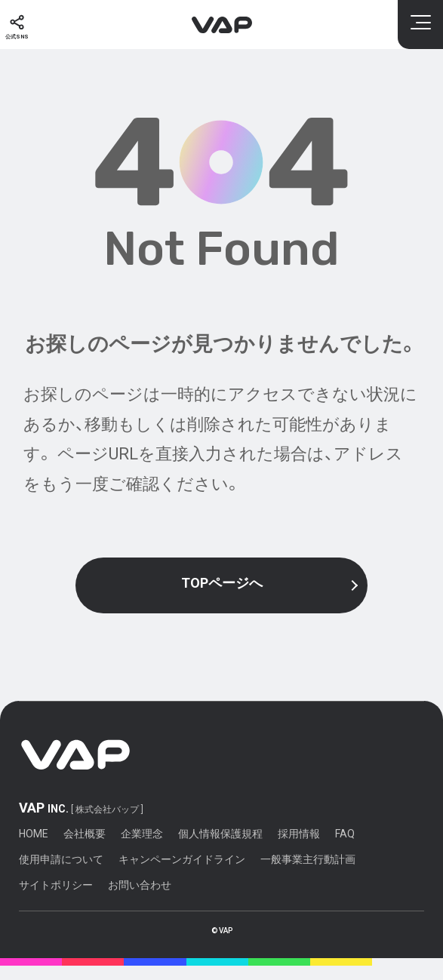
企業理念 (142, 849)
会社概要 (85, 849)
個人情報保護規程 (220, 849)
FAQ (345, 849)
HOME (34, 849)
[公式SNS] (23, 25)
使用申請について (61, 874)
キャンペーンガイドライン (182, 874)
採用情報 (299, 849)
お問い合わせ (140, 900)
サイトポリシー (56, 900)
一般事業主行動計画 (308, 874)
